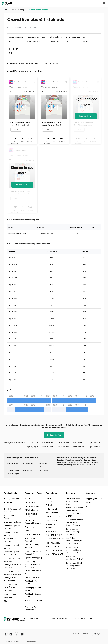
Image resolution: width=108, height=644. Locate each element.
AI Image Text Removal (30, 540)
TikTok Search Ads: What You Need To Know (73, 501)
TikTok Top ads (52, 509)
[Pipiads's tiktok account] (17, 634)
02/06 (54, 547)
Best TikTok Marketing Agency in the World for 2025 (74, 541)
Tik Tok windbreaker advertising (29, 463)
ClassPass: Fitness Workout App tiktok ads (50, 443)
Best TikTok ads (52, 513)
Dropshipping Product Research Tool (33, 553)
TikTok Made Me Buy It (33, 572)
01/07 (60, 554)
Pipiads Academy (52, 520)
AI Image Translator (33, 535)
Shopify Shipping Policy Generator (11, 586)
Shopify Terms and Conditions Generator (12, 573)
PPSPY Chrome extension (10, 596)
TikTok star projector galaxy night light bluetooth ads (29, 470)
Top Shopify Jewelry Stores (33, 589)
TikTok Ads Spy (31, 502)
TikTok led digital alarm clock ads (15, 474)
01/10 (60, 550)
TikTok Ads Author (53, 517)
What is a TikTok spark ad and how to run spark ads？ (74, 550)
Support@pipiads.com (95, 499)
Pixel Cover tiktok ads (81, 443)
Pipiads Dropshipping (33, 558)
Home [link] (6, 10)
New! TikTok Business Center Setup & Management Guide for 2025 (74, 512)
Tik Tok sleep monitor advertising (43, 467)
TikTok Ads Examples (50, 500)
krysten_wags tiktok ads (35, 447)
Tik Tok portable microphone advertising (43, 463)
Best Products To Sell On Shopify (33, 602)
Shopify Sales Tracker (13, 499)
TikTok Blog (50, 505)
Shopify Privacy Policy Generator (13, 560)
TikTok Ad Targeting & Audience (13, 510)
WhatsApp (90, 502)
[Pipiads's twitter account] (11, 634)
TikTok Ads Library (32, 510)
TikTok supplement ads (43, 470)
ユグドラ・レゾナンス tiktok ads (35, 443)
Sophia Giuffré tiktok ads (96, 447)
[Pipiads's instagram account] (22, 634)
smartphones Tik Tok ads (15, 470)
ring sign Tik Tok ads (15, 467)
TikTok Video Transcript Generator (33, 522)
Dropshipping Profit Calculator (12, 547)
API (88, 506)
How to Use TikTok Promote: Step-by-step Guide (73, 532)
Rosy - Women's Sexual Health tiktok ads (81, 447)
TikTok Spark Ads (32, 506)
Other (61, 539)
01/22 (60, 547)
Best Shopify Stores (33, 577)
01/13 (54, 550)
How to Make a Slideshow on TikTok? (74, 558)
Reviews (28, 531)
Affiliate (7, 601)
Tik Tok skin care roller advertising (29, 467)
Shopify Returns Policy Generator (11, 579)
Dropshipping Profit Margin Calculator (12, 553)
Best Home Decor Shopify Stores (32, 609)
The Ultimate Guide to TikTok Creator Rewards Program (74, 522)
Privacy (76, 634)
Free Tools (8, 591)
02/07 (47, 547)
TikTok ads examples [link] (19, 10)
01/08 (54, 554)
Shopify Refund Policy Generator (13, 566)
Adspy (27, 499)
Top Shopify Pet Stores (31, 583)
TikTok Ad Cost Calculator (10, 540)
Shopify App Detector (12, 522)
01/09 (47, 554)
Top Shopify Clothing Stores (33, 596)
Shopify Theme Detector (10, 517)
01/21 (47, 550)
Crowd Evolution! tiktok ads (65, 443)
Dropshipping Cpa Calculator (11, 534)
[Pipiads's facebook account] (6, 634)
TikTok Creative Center (31, 515)
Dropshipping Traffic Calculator (12, 527)
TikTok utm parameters (9, 504)
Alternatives (30, 527)
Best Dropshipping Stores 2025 (32, 546)
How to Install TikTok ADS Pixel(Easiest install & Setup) (74, 566)
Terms (86, 634)
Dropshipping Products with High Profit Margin (32, 564)
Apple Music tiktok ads (96, 443)
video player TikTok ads (15, 463)
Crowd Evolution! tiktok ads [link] (39, 10)
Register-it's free (86, 116)
